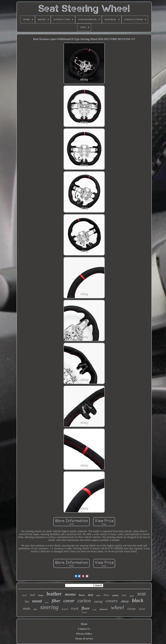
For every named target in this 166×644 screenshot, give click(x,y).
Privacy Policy (84, 634)
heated (65, 609)
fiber (56, 601)
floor (86, 608)
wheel (117, 607)
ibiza (106, 595)
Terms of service (84, 639)
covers (112, 601)
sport (98, 595)
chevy (125, 601)
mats (27, 608)
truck (75, 608)
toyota (84, 612)
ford (25, 595)
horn (82, 595)
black (138, 600)
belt (35, 609)
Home (84, 624)
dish (90, 595)
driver (142, 609)
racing (98, 602)
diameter (104, 609)
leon (124, 595)
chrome (131, 609)
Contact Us (84, 629)
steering (49, 607)
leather (54, 594)
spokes (115, 595)
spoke (132, 596)
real (32, 595)
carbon (84, 601)
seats (95, 610)
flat (27, 602)
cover (69, 601)
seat (141, 594)
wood (37, 601)
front (41, 595)
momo (70, 594)
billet (47, 603)
